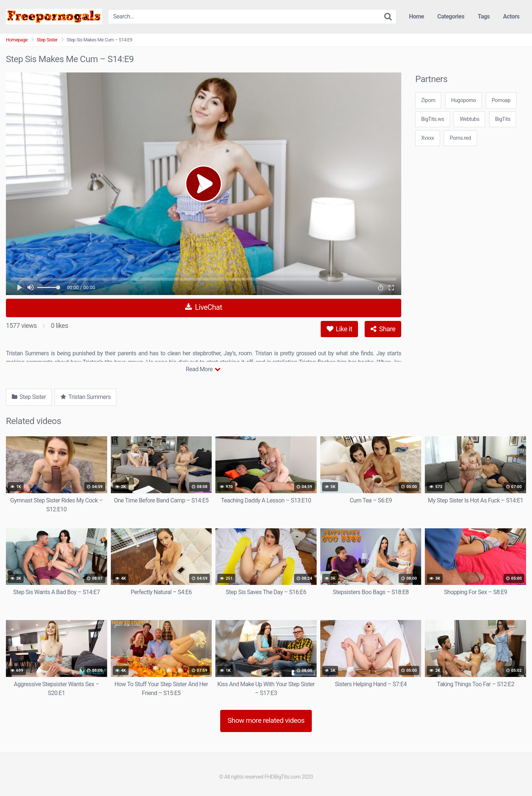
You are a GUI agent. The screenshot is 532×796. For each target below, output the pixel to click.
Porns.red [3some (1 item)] (460, 138)
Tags (484, 16)
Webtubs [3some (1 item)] (469, 119)
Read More (203, 369)
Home (417, 16)
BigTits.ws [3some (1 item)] (433, 119)
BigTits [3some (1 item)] (503, 119)
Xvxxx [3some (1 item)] (428, 138)
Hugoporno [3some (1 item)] (463, 100)
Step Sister (47, 40)
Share (383, 329)
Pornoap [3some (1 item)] (501, 100)
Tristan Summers (86, 397)
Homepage (17, 40)
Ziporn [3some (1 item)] (428, 100)
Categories (451, 16)
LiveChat (204, 307)
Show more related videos (266, 720)
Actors (511, 16)
